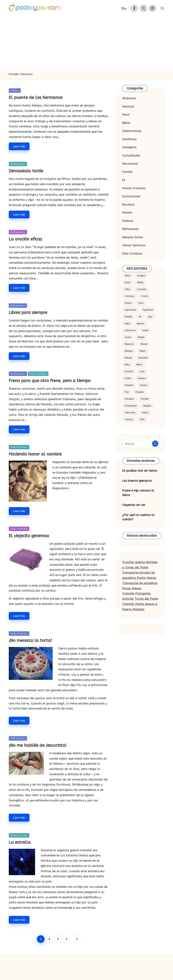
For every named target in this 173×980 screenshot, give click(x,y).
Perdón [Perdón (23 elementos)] (145, 399)
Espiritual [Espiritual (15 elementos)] (148, 310)
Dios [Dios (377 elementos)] (141, 303)
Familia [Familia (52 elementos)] (129, 317)
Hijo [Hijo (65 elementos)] (150, 317)
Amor (126, 115)
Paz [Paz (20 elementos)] (127, 392)
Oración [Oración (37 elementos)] (129, 371)
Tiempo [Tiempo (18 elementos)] (129, 419)
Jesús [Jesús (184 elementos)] (145, 330)
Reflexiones (18, 164)
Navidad (128, 204)
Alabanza (129, 98)
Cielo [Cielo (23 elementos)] (128, 289)
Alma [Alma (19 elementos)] (128, 276)
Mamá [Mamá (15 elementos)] (144, 344)
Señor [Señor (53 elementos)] (145, 413)
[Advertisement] (86, 43)
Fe (124, 180)
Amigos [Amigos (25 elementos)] (141, 276)
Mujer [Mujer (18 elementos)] (143, 351)
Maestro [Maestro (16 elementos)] (129, 344)
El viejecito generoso (29, 536)
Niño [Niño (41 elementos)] (127, 365)
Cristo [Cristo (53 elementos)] (145, 296)
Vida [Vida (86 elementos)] (142, 419)
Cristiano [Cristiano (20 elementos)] (130, 296)
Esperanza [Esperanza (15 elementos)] (130, 310)
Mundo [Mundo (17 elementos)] (128, 358)
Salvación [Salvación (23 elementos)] (130, 413)
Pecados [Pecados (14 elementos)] (129, 399)
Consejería (129, 147)
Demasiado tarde (26, 171)
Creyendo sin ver (134, 505)
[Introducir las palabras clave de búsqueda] (141, 444)
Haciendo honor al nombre (35, 454)
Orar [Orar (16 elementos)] (142, 371)
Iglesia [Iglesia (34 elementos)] (140, 323)
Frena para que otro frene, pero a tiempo (50, 381)
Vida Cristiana (38, 374)
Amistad (128, 106)
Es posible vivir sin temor (140, 471)
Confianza (129, 139)
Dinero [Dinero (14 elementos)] (128, 303)
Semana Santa (133, 237)
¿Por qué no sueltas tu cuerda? (138, 517)
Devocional (130, 164)
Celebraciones (132, 131)
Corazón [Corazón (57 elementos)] (142, 289)
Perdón (127, 213)
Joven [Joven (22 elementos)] (128, 337)
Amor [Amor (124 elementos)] (128, 282)
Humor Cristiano (134, 188)
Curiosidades (131, 155)
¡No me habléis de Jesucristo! (38, 745)
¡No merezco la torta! (30, 640)
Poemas (128, 221)
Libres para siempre (28, 312)
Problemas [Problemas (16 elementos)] (131, 406)
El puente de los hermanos (36, 97)
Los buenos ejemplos (137, 481)
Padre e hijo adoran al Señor (138, 493)
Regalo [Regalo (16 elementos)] (147, 406)
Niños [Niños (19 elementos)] (139, 365)
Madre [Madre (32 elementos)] (141, 337)
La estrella (20, 842)
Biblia (126, 123)
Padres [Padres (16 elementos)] (142, 378)
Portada (13, 74)
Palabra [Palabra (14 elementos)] (129, 385)
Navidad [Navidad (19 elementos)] (143, 358)
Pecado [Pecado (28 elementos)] (140, 392)
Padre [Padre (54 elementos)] (128, 378)
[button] (77, 939)
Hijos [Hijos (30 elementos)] (127, 323)
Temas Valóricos (134, 245)
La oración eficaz (25, 239)
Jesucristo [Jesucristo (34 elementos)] (130, 330)
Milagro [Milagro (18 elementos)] (129, 351)
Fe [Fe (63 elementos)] (140, 317)
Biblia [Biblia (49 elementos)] (140, 282)
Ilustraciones (131, 196)
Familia (15, 91)
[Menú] (124, 8)
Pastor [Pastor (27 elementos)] (144, 385)
